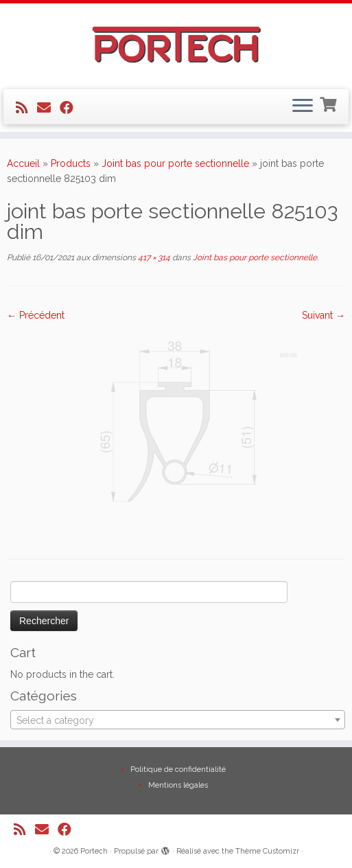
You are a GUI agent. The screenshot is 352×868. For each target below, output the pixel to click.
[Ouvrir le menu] (303, 107)
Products (71, 163)
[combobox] (178, 720)
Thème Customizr (267, 851)
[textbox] (178, 720)
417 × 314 (153, 258)
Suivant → (324, 315)
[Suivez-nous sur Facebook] (71, 108)
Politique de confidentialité (178, 769)
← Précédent (36, 315)
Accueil (23, 163)
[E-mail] (48, 108)
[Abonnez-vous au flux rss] (26, 108)
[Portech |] (176, 45)
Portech (94, 851)
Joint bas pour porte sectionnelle (175, 163)
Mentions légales (178, 785)
